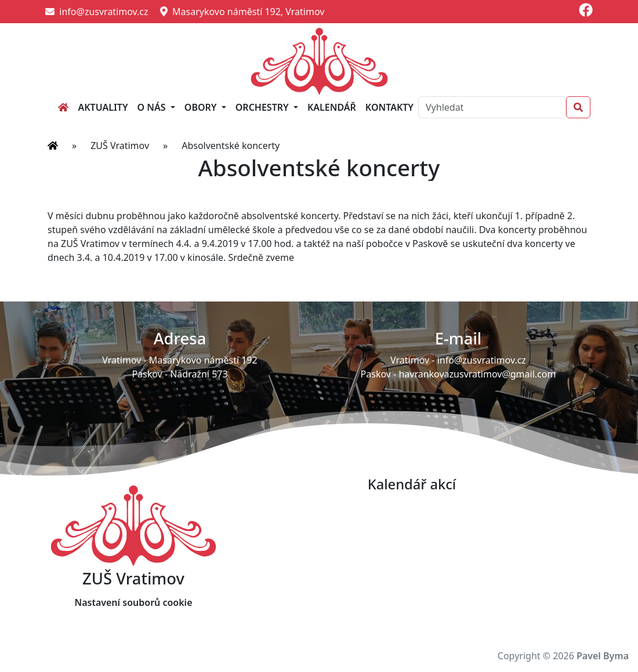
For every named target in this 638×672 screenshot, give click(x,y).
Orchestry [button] (263, 107)
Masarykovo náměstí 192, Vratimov (242, 12)
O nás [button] (153, 107)
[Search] (492, 107)
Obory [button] (202, 107)
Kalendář (332, 107)
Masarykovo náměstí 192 (203, 360)
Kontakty (389, 107)
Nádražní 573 (199, 374)
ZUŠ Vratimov (120, 146)
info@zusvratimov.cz (97, 12)
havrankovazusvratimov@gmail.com (477, 374)
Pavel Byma (603, 656)
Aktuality (103, 107)
